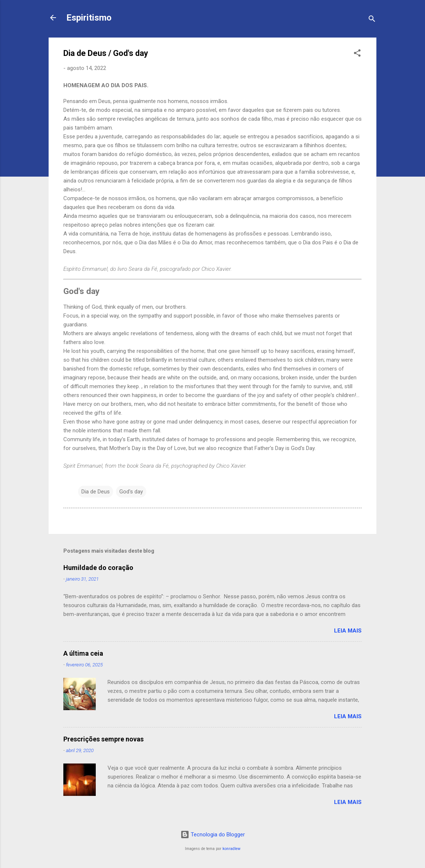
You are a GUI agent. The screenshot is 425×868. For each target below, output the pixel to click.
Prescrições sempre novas (103, 739)
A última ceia (83, 653)
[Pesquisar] (372, 20)
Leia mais (348, 631)
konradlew (231, 849)
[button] (357, 54)
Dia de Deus (96, 492)
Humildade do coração (98, 568)
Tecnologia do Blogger (213, 835)
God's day (131, 492)
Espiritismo (89, 18)
